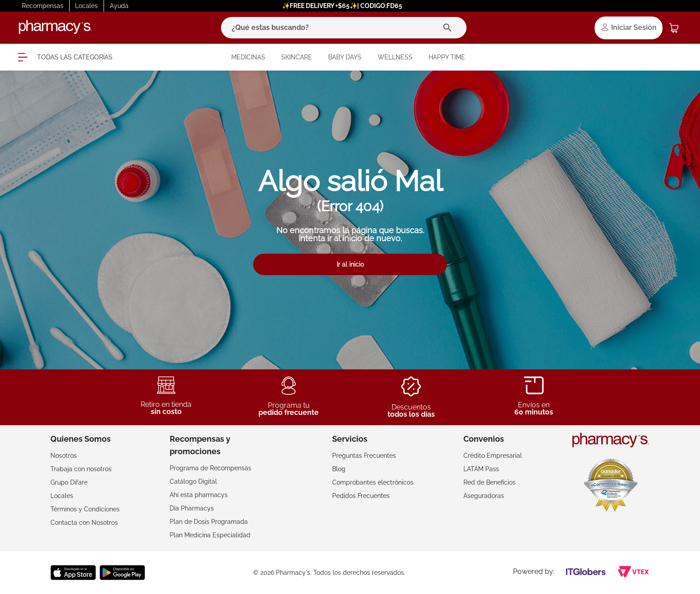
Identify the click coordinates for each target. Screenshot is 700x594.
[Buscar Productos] (449, 28)
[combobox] (344, 28)
